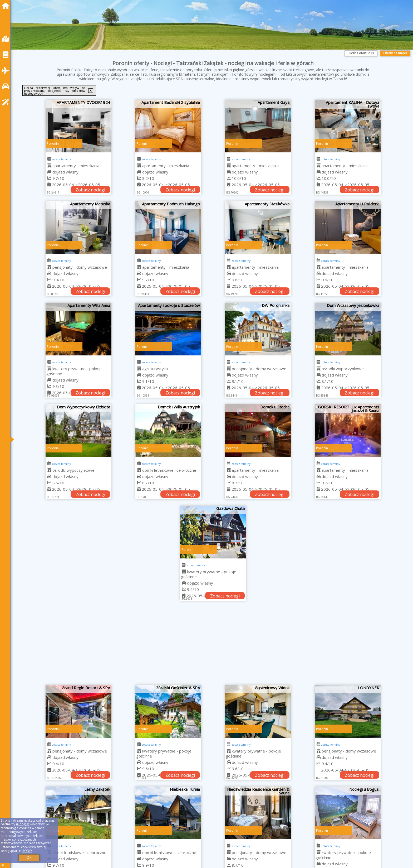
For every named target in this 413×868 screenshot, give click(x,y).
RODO (27, 851)
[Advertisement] (213, 645)
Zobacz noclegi (90, 190)
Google (23, 824)
